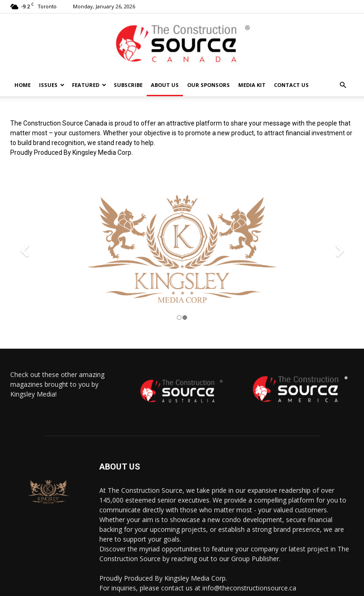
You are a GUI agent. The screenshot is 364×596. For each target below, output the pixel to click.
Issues (52, 85)
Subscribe (128, 85)
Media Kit (252, 85)
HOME (23, 85)
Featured (89, 85)
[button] (343, 85)
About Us (165, 85)
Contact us (291, 85)
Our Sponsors (208, 85)
